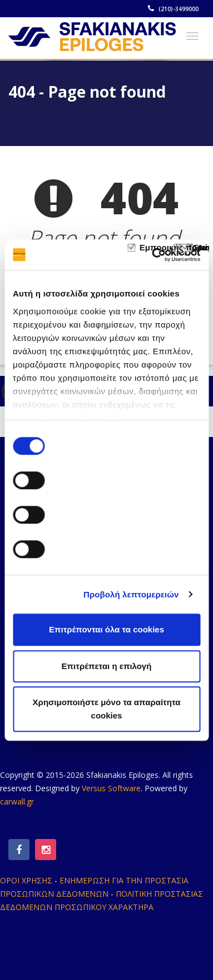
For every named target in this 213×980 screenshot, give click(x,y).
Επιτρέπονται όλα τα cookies (106, 629)
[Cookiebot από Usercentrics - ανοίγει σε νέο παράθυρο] (152, 255)
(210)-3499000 (174, 9)
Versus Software (111, 788)
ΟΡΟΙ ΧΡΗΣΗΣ (26, 880)
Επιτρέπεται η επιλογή (107, 666)
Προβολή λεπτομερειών (131, 594)
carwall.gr (17, 801)
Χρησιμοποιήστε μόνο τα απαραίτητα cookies (107, 709)
